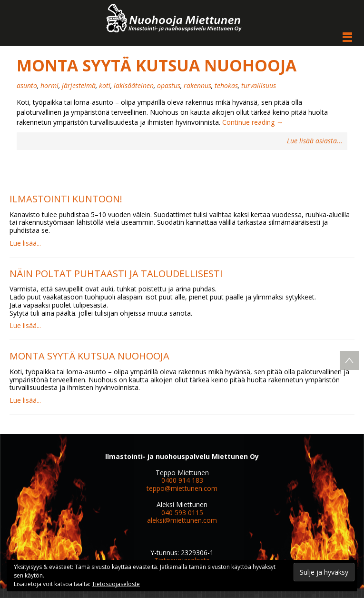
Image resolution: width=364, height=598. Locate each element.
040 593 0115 (182, 513)
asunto (27, 85)
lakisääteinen (134, 85)
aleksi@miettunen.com (182, 520)
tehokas (226, 85)
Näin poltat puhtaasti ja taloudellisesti (116, 274)
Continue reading (253, 122)
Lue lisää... (25, 243)
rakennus (197, 85)
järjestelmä (79, 85)
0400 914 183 (182, 480)
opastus (169, 85)
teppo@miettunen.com (182, 488)
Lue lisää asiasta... (315, 141)
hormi (49, 85)
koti (105, 85)
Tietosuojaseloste (116, 584)
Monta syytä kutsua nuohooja (157, 65)
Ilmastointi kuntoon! (66, 199)
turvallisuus (259, 85)
